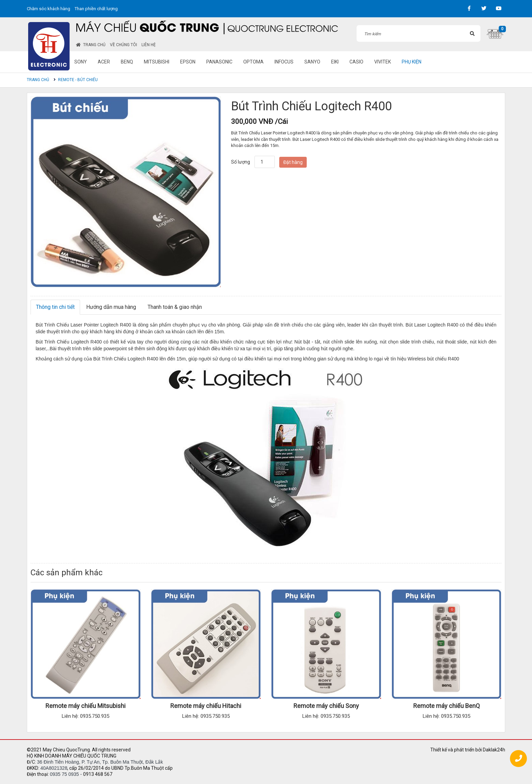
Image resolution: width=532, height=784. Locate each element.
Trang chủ (91, 45)
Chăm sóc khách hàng (49, 9)
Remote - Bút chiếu (78, 80)
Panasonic (219, 62)
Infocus (284, 62)
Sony (81, 62)
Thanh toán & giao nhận (175, 307)
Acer (104, 62)
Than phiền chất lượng (96, 9)
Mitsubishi (157, 62)
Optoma (253, 62)
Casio (356, 62)
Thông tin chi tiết (55, 307)
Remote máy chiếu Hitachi (206, 706)
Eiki (335, 62)
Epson (188, 62)
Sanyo (312, 62)
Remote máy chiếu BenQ (446, 706)
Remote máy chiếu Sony (326, 706)
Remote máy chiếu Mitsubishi (85, 706)
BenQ (127, 62)
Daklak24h (494, 750)
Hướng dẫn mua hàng (111, 307)
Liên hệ (149, 45)
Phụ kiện (412, 62)
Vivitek (383, 62)
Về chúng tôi (123, 45)
